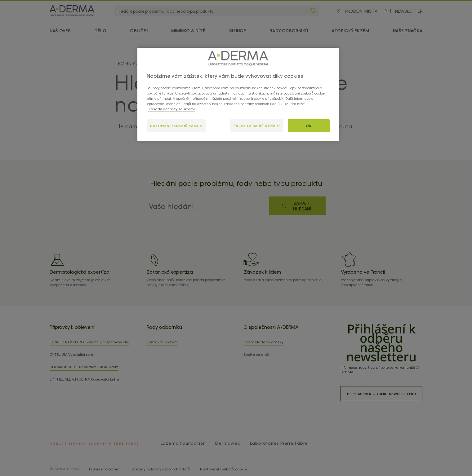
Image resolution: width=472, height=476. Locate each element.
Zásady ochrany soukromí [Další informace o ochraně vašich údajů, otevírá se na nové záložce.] (171, 109)
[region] (238, 95)
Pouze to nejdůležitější (257, 126)
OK (309, 126)
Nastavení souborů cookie (176, 126)
